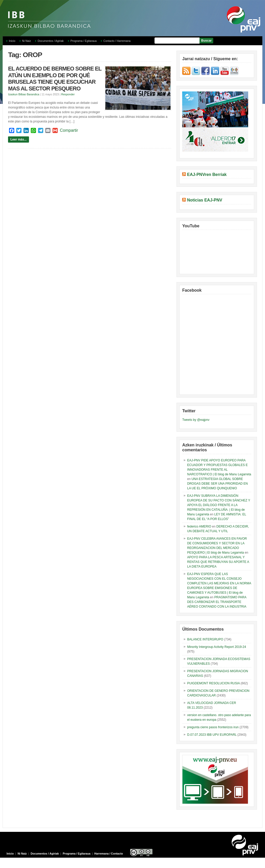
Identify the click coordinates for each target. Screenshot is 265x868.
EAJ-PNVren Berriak (207, 175)
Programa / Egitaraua (83, 41)
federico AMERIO (199, 526)
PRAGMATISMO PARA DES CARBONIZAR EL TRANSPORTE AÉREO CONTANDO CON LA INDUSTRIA (217, 602)
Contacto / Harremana (117, 41)
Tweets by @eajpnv (196, 420)
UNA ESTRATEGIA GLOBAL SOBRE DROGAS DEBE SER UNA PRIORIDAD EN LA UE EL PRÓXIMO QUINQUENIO (217, 484)
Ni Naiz (26, 41)
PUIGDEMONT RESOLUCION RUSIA (213, 683)
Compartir (69, 130)
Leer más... (19, 139)
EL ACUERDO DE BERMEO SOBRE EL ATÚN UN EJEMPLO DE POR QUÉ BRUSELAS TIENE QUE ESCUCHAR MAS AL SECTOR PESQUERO (55, 79)
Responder (68, 94)
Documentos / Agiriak (51, 41)
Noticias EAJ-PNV (205, 200)
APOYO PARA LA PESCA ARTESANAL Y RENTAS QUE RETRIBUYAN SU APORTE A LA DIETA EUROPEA (218, 562)
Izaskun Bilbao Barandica (24, 94)
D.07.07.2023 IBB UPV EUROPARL (212, 735)
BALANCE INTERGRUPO (205, 639)
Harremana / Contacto (109, 854)
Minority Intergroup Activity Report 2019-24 (216, 647)
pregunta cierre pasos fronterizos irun (213, 727)
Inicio (12, 41)
